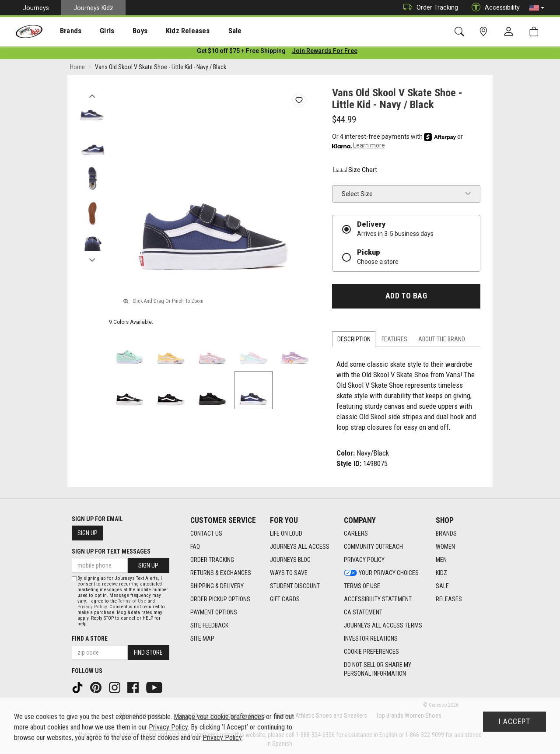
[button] (537, 8)
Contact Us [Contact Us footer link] (206, 533)
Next (92, 260)
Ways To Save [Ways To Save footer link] (289, 573)
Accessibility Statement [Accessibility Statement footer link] (378, 599)
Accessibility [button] (493, 8)
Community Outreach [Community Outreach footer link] (373, 547)
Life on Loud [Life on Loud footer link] (286, 533)
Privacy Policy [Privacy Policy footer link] (364, 560)
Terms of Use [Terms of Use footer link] (362, 586)
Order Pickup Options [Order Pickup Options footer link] (220, 599)
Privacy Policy (92, 607)
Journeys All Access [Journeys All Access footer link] (300, 547)
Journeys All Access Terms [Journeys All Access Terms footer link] (383, 625)
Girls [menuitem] (95, 31)
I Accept (514, 722)
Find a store (90, 638)
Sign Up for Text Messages (111, 551)
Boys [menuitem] (124, 31)
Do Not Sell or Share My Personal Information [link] (378, 669)
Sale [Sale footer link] (442, 586)
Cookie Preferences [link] (371, 652)
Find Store (148, 652)
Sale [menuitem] (210, 31)
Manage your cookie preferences (219, 717)
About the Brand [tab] (442, 341)
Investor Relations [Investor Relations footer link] (371, 638)
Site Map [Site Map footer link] (202, 638)
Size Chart (355, 172)
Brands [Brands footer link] (446, 533)
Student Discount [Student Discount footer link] (295, 586)
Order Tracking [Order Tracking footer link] (212, 560)
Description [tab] (354, 341)
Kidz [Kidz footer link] (441, 573)
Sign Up (87, 533)
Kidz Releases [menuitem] (167, 31)
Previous (92, 95)
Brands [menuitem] (64, 31)
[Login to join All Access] (241, 53)
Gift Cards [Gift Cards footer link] (285, 599)
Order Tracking (429, 8)
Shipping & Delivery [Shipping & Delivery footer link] (217, 586)
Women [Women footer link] (445, 547)
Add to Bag (406, 298)
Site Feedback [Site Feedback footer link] (209, 625)
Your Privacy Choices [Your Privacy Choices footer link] (381, 573)
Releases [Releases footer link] (449, 599)
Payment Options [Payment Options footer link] (214, 612)
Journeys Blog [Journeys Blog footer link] (290, 560)
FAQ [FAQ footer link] (195, 547)
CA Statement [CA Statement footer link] (363, 612)
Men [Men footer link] (441, 560)
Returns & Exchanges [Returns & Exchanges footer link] (221, 573)
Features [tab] (394, 341)
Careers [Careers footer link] (356, 533)
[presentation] (64, 31)
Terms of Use (132, 601)
